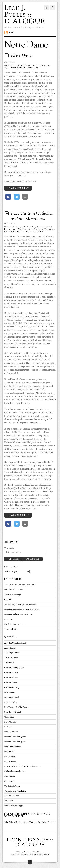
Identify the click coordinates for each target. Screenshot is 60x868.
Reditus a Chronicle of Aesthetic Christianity (22, 766)
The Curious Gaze (12, 796)
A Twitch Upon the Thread (15, 643)
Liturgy (19, 65)
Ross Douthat (10, 776)
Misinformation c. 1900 (14, 590)
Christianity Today (12, 687)
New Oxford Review (13, 747)
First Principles (10, 702)
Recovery (8, 619)
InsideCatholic (10, 722)
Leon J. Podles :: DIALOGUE (29, 852)
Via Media (9, 801)
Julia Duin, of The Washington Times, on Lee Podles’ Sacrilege (30, 822)
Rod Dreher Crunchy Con (15, 771)
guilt (18, 227)
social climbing (36, 232)
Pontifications (10, 761)
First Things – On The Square (16, 707)
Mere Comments (11, 732)
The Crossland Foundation (15, 791)
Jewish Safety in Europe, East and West (20, 604)
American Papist (11, 658)
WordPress (23, 855)
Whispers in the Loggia (14, 806)
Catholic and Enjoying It (14, 668)
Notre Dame (22, 56)
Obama (25, 232)
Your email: (9, 548)
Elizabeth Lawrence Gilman (16, 624)
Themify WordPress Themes (39, 855)
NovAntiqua (9, 752)
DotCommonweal (12, 697)
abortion (10, 65)
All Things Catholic (12, 653)
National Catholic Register (15, 737)
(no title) (8, 600)
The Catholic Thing (12, 786)
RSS (11, 33)
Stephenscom (10, 781)
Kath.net (8, 727)
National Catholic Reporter (15, 742)
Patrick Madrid (10, 756)
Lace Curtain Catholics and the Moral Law (32, 216)
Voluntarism (24, 229)
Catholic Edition (11, 677)
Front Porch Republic (13, 712)
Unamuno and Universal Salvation (18, 614)
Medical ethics (28, 227)
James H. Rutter (11, 629)
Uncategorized (31, 65)
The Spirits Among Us (13, 595)
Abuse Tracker (10, 648)
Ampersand (9, 663)
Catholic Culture (11, 673)
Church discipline (17, 68)
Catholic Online (11, 682)
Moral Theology (44, 227)
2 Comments (45, 65)
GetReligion (9, 717)
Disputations (9, 692)
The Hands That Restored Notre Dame (20, 585)
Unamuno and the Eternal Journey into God (22, 609)
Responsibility (11, 229)
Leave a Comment (18, 188)
